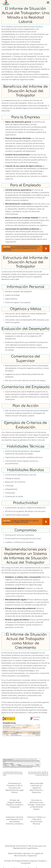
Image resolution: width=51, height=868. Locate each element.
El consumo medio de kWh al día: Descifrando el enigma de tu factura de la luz (38, 774)
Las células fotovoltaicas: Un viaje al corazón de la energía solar (13, 774)
